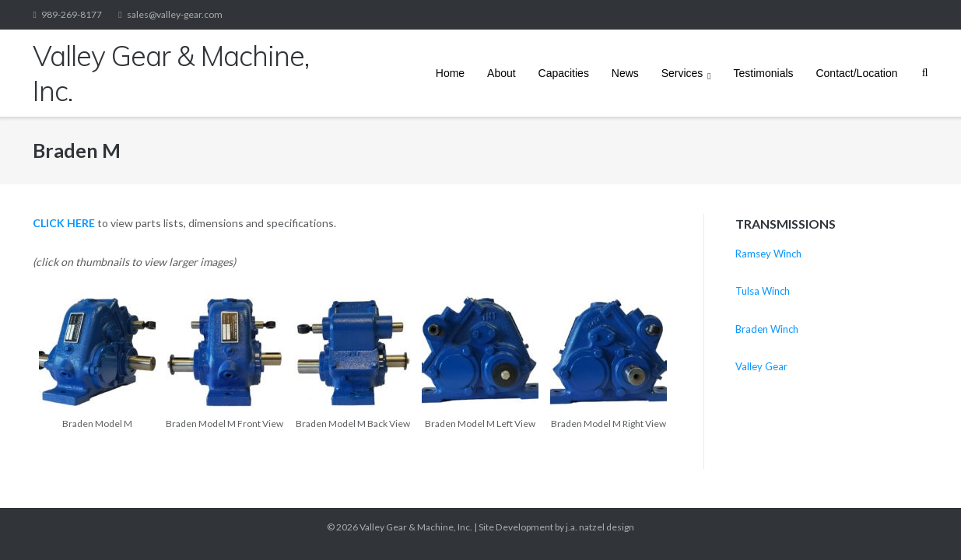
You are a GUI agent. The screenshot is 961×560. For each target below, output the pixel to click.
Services (682, 73)
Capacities (564, 73)
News (625, 73)
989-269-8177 (72, 14)
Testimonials (764, 73)
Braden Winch (767, 329)
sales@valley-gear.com (175, 14)
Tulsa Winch (763, 291)
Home (450, 73)
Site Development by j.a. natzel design (556, 527)
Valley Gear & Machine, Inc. (416, 527)
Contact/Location (856, 73)
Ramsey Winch (768, 254)
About (502, 73)
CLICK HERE (64, 223)
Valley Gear (761, 366)
